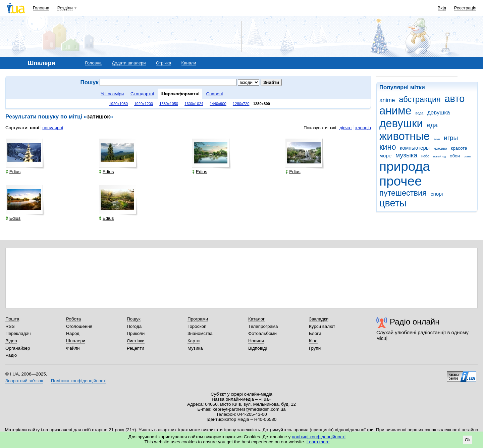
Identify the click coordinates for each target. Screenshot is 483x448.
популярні (52, 128)
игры (451, 138)
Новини (256, 341)
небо (425, 156)
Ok (468, 440)
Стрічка (164, 63)
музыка (406, 155)
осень (468, 157)
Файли (73, 348)
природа (405, 166)
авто (455, 99)
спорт (437, 194)
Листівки (136, 341)
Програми (198, 319)
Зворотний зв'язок (24, 381)
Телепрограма (263, 326)
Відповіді (258, 348)
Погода (134, 326)
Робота (73, 319)
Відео (11, 341)
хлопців (363, 128)
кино (388, 147)
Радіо (11, 355)
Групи (315, 348)
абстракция (420, 99)
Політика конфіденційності (79, 381)
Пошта (12, 319)
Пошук (134, 319)
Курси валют (322, 326)
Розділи (65, 8)
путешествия (403, 193)
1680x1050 (169, 104)
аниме (395, 111)
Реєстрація (465, 8)
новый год (440, 157)
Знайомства (200, 333)
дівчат (346, 128)
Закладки (319, 319)
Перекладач (18, 333)
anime (387, 100)
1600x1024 (194, 104)
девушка (439, 113)
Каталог (256, 319)
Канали (189, 63)
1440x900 (218, 104)
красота (459, 148)
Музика (195, 348)
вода (420, 113)
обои (455, 156)
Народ (73, 333)
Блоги (315, 333)
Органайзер (18, 348)
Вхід (442, 8)
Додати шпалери (129, 63)
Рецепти (136, 348)
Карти (194, 341)
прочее (401, 181)
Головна (41, 8)
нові (35, 128)
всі (333, 128)
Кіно (313, 341)
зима (437, 139)
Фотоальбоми (262, 333)
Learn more (318, 442)
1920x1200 (144, 104)
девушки (401, 123)
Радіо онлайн (415, 322)
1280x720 (241, 104)
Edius (13, 172)
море (385, 156)
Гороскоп (197, 326)
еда (432, 125)
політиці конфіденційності (319, 437)
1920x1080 (118, 104)
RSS (10, 326)
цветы (393, 203)
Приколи (136, 333)
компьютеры (415, 148)
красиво (440, 148)
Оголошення (79, 326)
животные (405, 136)
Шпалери (76, 341)
